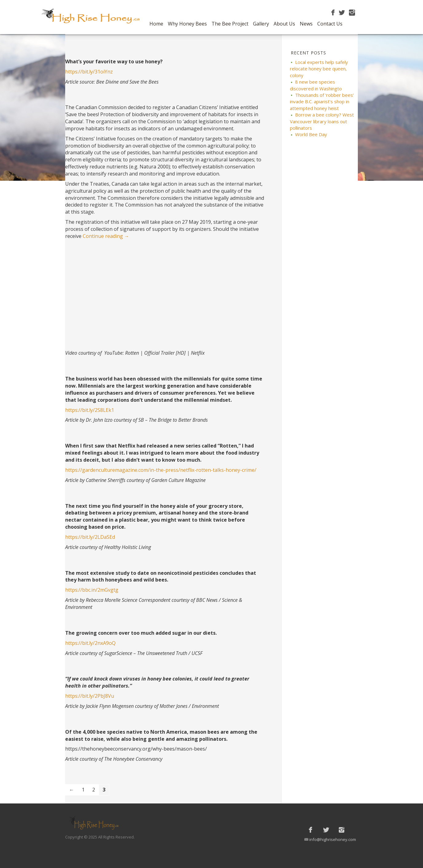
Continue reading (106, 236)
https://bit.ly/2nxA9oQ (90, 643)
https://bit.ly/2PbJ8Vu (90, 696)
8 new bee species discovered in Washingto (316, 85)
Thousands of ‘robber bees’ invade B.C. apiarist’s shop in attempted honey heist (322, 102)
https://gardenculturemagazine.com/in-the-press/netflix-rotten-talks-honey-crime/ (161, 470)
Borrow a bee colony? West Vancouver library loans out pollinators (322, 121)
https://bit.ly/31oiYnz (89, 72)
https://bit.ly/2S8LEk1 (90, 410)
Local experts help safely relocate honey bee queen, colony (319, 69)
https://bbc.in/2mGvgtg (92, 590)
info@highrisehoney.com (333, 839)
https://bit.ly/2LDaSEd (90, 537)
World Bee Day (311, 134)
